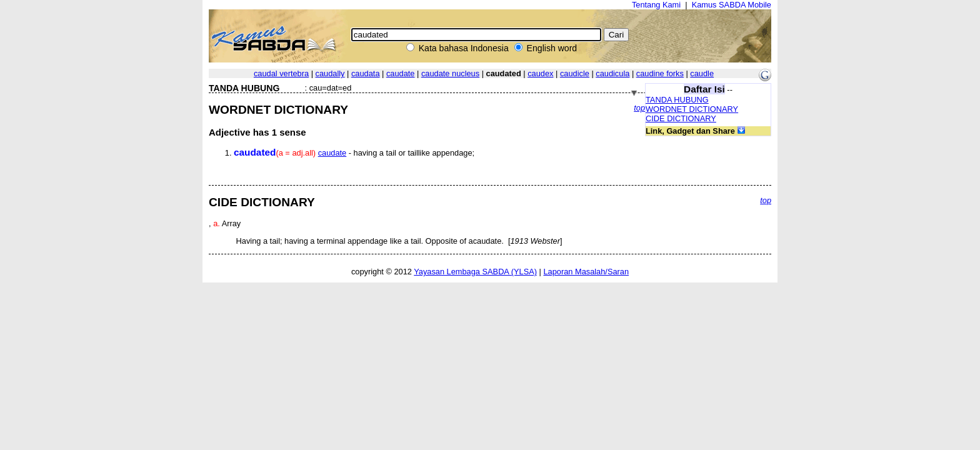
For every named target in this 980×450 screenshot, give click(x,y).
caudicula (612, 73)
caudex (540, 73)
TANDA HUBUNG (677, 100)
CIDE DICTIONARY (681, 118)
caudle (702, 73)
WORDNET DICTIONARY (692, 109)
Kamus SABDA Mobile (732, 5)
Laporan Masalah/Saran (586, 272)
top (639, 108)
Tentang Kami (656, 5)
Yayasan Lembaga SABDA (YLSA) (475, 272)
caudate (401, 73)
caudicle (575, 73)
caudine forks (660, 73)
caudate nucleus (450, 73)
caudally (330, 73)
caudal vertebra (281, 73)
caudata (366, 73)
